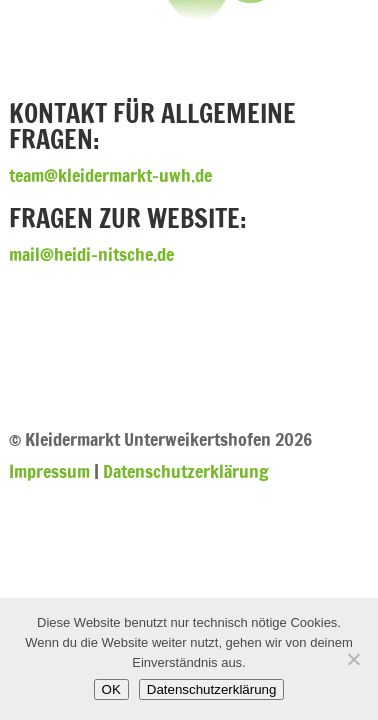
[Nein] (353, 659)
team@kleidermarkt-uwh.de (110, 175)
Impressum (49, 471)
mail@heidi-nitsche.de (91, 254)
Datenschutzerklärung (186, 471)
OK (111, 689)
